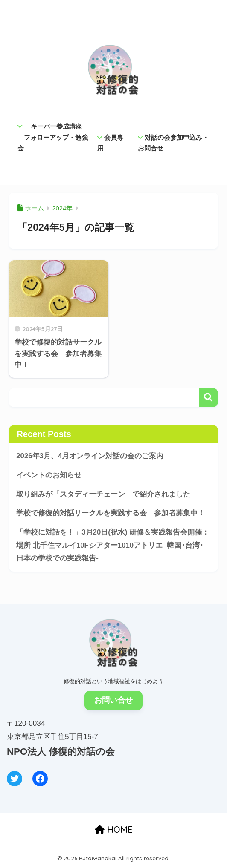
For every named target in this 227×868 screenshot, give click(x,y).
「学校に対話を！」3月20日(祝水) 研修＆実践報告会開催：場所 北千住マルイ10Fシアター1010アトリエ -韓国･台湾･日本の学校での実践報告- (113, 545)
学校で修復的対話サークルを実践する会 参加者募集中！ (111, 513)
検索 (208, 398)
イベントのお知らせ (49, 475)
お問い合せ (113, 700)
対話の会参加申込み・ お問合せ (174, 143)
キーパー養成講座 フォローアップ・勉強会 (53, 137)
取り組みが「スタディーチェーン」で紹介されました (103, 494)
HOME (114, 829)
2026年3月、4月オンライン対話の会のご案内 (90, 456)
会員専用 (110, 143)
